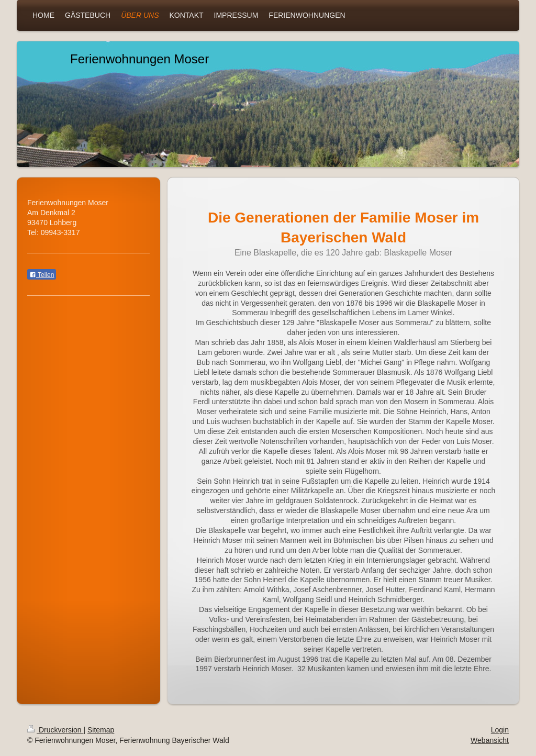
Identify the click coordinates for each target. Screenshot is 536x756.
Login (500, 730)
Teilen (42, 275)
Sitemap (101, 730)
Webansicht (490, 740)
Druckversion (55, 730)
